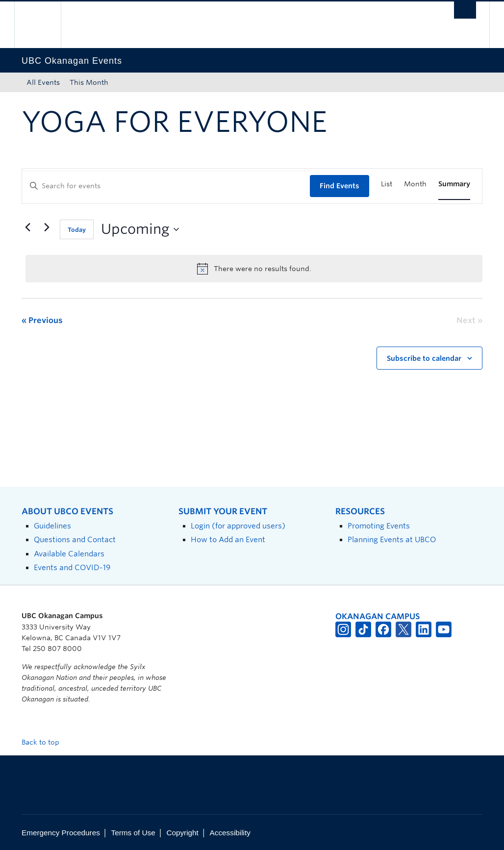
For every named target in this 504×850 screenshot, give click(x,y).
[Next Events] (47, 227)
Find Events (340, 186)
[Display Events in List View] (387, 184)
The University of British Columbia (45, 25)
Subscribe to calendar (424, 358)
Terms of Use (133, 833)
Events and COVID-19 (72, 567)
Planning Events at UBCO (392, 539)
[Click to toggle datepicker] (140, 229)
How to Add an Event (228, 539)
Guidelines (52, 526)
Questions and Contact (75, 539)
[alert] (254, 269)
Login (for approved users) (238, 526)
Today (77, 230)
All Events (43, 82)
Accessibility (230, 833)
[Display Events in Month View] (415, 184)
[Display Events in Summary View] (454, 184)
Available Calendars (69, 554)
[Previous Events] (27, 227)
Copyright (182, 833)
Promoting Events (379, 526)
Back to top (45, 742)
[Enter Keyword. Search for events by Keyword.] (166, 186)
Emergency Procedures (61, 833)
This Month (89, 82)
